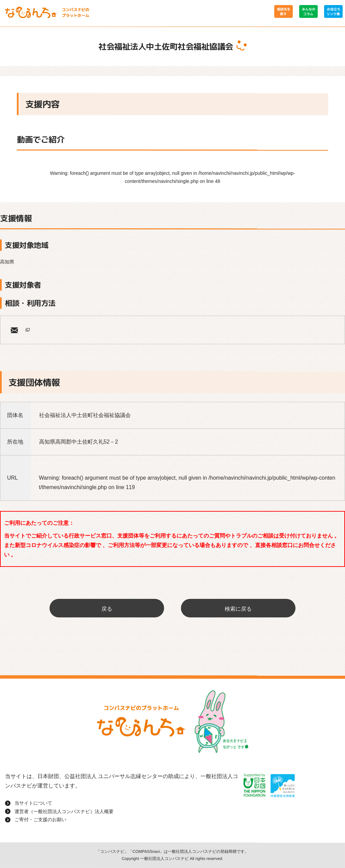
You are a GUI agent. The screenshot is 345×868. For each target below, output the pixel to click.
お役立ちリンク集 (333, 11)
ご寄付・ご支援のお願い (40, 819)
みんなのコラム (308, 11)
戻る (107, 609)
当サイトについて (33, 803)
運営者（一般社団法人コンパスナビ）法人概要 (64, 811)
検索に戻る (238, 609)
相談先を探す (283, 11)
